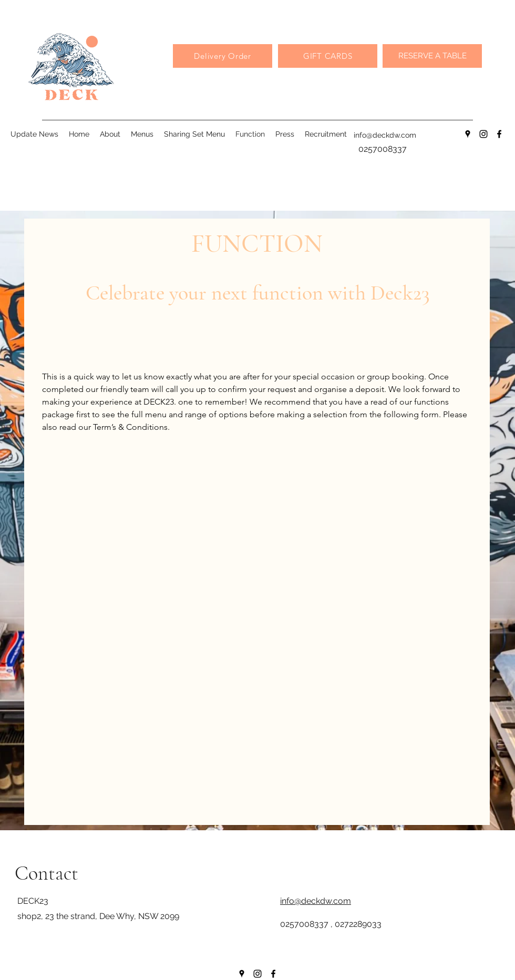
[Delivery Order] (223, 56)
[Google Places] (468, 134)
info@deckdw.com (385, 135)
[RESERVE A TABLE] (432, 56)
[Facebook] (499, 134)
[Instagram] (483, 134)
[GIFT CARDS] (328, 56)
